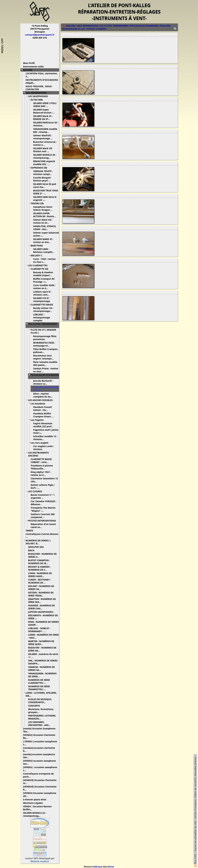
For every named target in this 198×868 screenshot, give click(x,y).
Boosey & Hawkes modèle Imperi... (44, 274)
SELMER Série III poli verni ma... (45, 186)
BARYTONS (38, 246)
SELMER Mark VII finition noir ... (43, 150)
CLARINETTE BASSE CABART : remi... (41, 461)
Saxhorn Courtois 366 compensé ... (43, 516)
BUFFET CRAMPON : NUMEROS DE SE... (39, 562)
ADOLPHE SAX (37, 547)
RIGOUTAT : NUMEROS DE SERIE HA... (42, 649)
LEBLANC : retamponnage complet (42, 317)
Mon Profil (29, 63)
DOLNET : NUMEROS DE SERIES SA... (41, 588)
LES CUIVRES (36, 491)
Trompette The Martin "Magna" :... (43, 509)
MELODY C (38, 255)
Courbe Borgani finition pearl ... (43, 179)
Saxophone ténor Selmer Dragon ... (44, 208)
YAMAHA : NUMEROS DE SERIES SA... (42, 668)
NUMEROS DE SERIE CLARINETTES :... (39, 681)
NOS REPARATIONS (37, 93)
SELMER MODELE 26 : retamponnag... (45, 156)
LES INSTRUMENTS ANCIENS (39, 454)
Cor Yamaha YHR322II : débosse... (44, 503)
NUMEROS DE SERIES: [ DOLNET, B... (38, 542)
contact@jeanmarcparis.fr (40, 35)
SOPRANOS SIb (40, 168)
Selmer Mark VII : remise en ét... (43, 221)
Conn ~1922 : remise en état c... (44, 260)
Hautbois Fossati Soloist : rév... (43, 409)
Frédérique (97, 867)
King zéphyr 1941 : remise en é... (41, 473)
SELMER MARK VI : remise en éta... (43, 241)
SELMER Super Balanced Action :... (45, 111)
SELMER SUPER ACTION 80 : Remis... (46, 215)
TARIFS (31, 531)
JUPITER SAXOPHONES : (42, 612)
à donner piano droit (36, 799)
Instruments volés (33, 66)
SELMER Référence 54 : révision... (46, 124)
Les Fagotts (38, 420)
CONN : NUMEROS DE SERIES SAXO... (40, 575)
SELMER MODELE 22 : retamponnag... (35, 814)
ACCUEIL (29, 70)
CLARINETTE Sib (41, 269)
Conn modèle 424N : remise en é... (44, 287)
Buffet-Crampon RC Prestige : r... (44, 280)
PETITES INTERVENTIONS (43, 521)
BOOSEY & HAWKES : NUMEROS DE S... (39, 568)
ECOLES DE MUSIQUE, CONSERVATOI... (40, 701)
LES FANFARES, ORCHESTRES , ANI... (41, 724)
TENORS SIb (38, 203)
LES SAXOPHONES (39, 96)
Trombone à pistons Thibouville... (42, 467)
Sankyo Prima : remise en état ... (46, 370)
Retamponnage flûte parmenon (45, 338)
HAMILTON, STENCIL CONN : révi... (45, 228)
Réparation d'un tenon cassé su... (43, 526)
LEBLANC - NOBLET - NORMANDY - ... (39, 630)
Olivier (111, 867)
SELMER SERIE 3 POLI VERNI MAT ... (45, 105)
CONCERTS (35, 706)
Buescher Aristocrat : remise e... (45, 143)
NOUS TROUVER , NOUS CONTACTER (39, 88)
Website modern (40, 861)
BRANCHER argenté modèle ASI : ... (44, 163)
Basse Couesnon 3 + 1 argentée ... (43, 496)
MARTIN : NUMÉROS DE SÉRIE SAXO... (41, 643)
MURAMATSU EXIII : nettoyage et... (44, 344)
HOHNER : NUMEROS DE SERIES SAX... (42, 607)
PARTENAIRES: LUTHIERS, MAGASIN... (42, 717)
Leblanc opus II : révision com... (43, 293)
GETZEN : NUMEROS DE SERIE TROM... (41, 594)
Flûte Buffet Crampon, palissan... (46, 351)
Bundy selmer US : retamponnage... (44, 310)
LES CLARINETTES (39, 265)
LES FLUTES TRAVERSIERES (43, 325)
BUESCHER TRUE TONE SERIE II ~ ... (46, 192)
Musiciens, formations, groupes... (41, 711)
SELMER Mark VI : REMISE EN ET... (43, 118)
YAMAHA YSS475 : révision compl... (44, 173)
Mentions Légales (34, 803)
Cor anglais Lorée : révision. (44, 448)
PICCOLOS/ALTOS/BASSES (45, 376)
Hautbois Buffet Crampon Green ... (44, 415)
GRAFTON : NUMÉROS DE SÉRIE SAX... (42, 600)
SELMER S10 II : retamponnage (43, 300)
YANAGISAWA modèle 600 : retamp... (45, 130)
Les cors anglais (41, 443)
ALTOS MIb (38, 100)
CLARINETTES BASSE (43, 305)
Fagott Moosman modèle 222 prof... (44, 425)
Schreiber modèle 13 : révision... (45, 438)
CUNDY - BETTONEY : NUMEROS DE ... (40, 581)
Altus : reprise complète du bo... (44, 395)
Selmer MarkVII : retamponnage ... (44, 137)
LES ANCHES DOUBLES (42, 400)
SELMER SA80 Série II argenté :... (45, 198)
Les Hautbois (39, 404)
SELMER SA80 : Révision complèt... (45, 251)
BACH (33, 550)
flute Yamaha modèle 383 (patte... (45, 364)
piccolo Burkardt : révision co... (43, 382)
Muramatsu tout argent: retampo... (45, 357)
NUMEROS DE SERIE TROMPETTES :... (39, 688)
